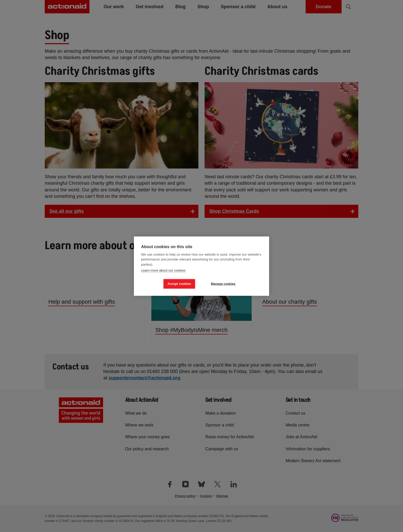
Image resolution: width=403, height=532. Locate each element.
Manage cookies (223, 284)
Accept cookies (179, 284)
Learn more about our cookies (163, 270)
